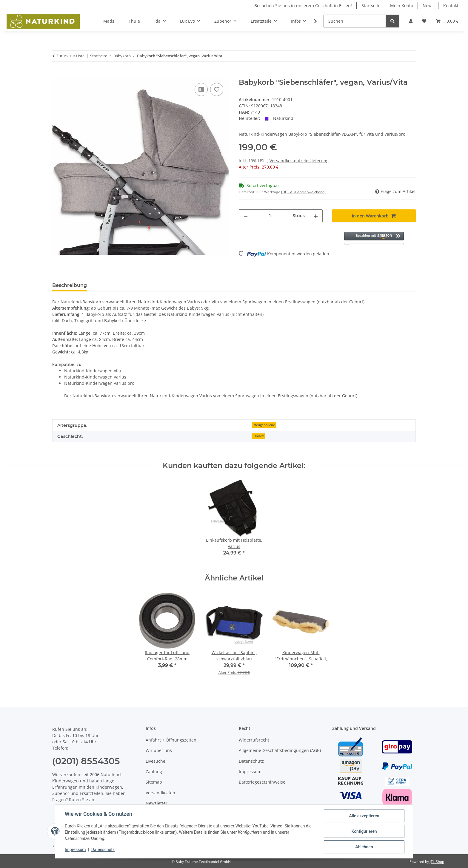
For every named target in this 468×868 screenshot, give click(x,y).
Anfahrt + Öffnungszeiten (171, 740)
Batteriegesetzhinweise (262, 782)
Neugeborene (264, 425)
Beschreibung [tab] (70, 285)
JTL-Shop (437, 862)
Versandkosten (160, 793)
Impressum (75, 850)
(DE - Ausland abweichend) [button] (303, 192)
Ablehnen (364, 847)
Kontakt (451, 6)
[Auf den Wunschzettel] (217, 89)
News (428, 6)
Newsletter (157, 803)
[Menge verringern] (246, 216)
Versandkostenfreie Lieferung (299, 161)
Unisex (259, 436)
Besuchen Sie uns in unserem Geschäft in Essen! (303, 6)
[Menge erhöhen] (316, 216)
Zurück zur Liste (70, 56)
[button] (411, 21)
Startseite (371, 6)
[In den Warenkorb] (57, 75)
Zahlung (154, 772)
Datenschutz (103, 850)
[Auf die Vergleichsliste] (201, 89)
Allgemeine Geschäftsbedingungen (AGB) (280, 750)
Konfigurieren (364, 831)
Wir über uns (159, 750)
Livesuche (156, 761)
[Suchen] (355, 21)
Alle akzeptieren (364, 816)
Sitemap (154, 782)
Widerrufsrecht (254, 740)
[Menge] (270, 216)
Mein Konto (402, 6)
